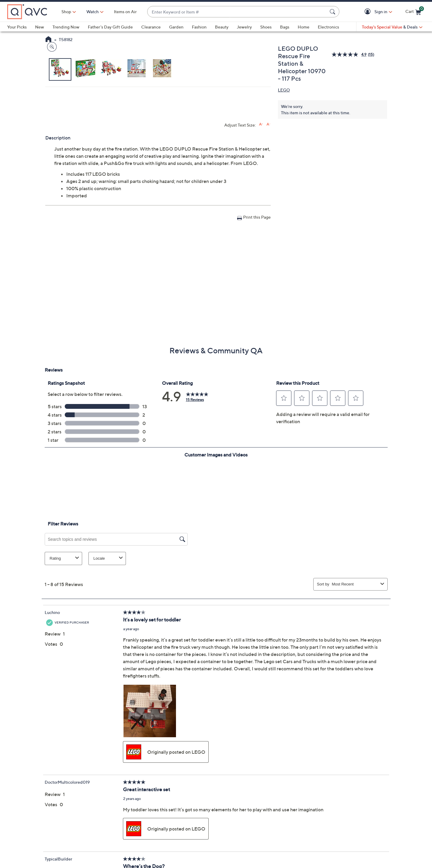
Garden (176, 27)
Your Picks (17, 27)
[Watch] (93, 12)
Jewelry (244, 27)
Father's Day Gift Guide (110, 27)
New (40, 27)
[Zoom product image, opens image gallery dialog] (51, 181)
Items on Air (125, 12)
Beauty (222, 27)
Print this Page (257, 323)
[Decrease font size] (268, 230)
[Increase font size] (261, 230)
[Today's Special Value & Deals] (392, 27)
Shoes (266, 27)
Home (304, 27)
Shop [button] (66, 12)
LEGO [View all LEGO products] (284, 90)
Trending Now (66, 27)
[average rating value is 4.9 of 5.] (350, 54)
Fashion (199, 27)
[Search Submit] (333, 12)
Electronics (328, 27)
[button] (369, 12)
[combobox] (237, 12)
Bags (285, 27)
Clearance (151, 27)
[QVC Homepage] (48, 40)
